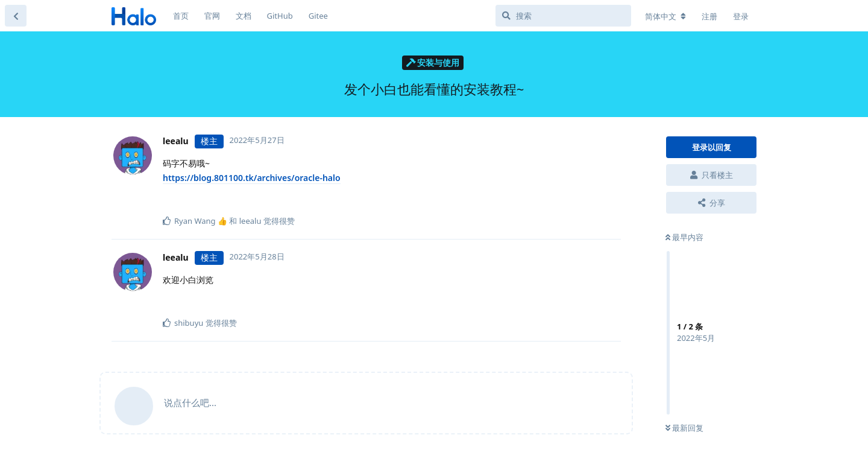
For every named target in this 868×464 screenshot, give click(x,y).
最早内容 (684, 237)
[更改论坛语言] (665, 16)
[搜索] (563, 16)
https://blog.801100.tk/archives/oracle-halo (252, 178)
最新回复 (684, 428)
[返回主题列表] (16, 16)
